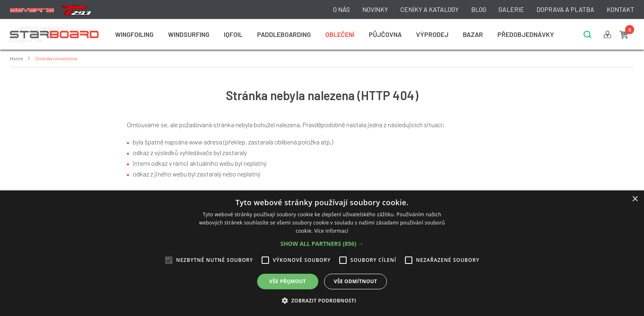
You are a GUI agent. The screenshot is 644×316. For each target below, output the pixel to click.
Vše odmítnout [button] (355, 281)
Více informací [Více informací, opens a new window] (331, 231)
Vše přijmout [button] (288, 281)
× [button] (635, 199)
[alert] (322, 253)
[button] (322, 244)
